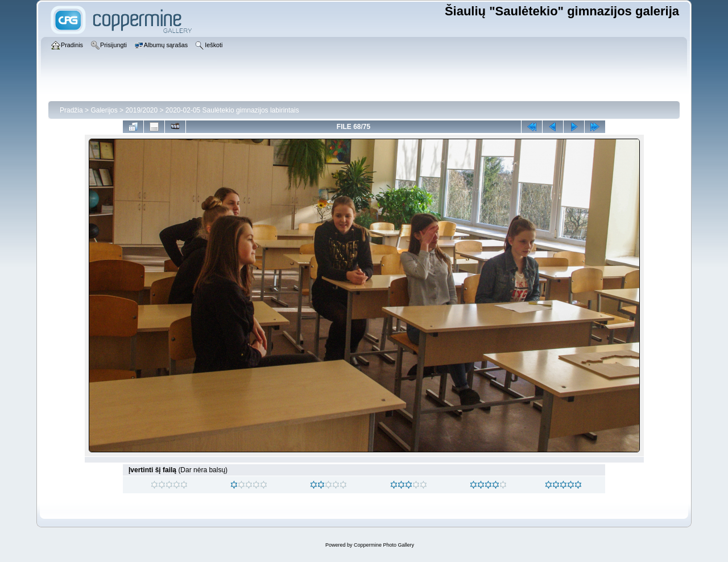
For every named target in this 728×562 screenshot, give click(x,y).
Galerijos (104, 110)
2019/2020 (141, 110)
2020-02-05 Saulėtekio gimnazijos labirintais (232, 110)
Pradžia (71, 110)
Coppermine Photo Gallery (384, 545)
